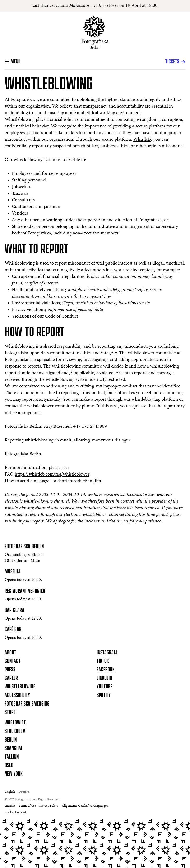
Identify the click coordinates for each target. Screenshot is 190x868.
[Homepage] (95, 32)
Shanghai (14, 748)
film (97, 481)
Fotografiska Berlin (23, 454)
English (10, 792)
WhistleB (142, 139)
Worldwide (15, 723)
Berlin (11, 740)
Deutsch (24, 792)
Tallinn (12, 757)
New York (14, 774)
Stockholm (15, 731)
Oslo (9, 765)
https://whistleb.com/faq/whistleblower (52, 474)
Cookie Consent (15, 812)
